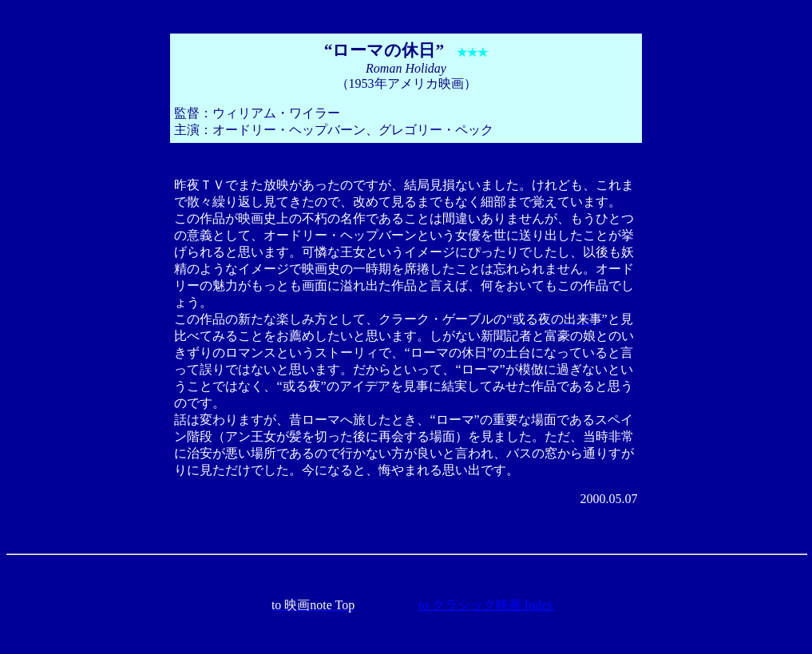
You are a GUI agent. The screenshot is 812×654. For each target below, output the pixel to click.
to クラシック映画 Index (486, 605)
